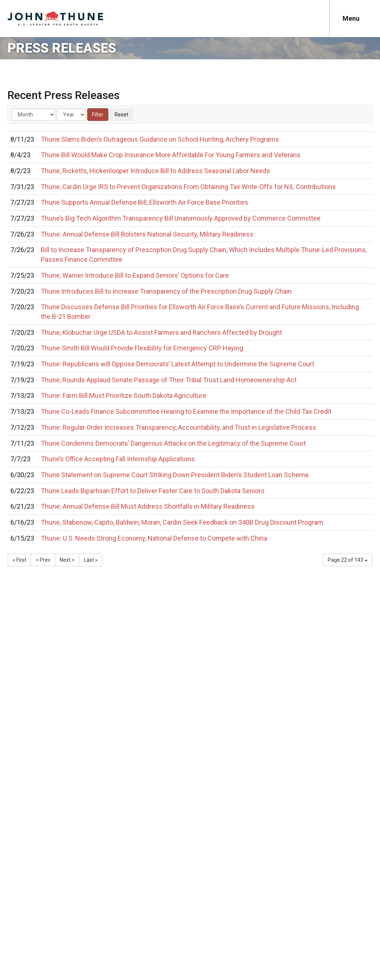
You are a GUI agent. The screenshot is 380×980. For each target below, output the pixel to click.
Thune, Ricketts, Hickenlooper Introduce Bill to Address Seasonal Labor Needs (155, 171)
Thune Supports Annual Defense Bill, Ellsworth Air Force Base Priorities (145, 202)
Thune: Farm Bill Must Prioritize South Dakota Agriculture (124, 395)
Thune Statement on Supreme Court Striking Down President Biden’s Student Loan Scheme (175, 475)
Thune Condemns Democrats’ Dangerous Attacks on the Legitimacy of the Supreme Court (173, 443)
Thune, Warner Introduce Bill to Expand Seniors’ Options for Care (135, 275)
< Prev (43, 560)
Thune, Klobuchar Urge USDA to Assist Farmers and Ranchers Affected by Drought (161, 332)
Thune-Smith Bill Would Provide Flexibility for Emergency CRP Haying (142, 348)
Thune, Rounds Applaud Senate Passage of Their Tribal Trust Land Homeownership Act (169, 380)
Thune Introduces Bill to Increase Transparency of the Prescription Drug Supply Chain (166, 291)
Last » (91, 560)
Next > (67, 560)
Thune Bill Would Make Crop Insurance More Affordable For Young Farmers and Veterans (171, 155)
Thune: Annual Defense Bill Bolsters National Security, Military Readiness (147, 234)
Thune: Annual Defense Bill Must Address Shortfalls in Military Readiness (148, 506)
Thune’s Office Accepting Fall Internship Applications (118, 459)
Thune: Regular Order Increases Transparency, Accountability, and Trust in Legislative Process (178, 427)
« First (19, 560)
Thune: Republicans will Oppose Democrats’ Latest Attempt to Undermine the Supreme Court (178, 364)
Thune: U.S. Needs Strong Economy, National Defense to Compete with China (154, 538)
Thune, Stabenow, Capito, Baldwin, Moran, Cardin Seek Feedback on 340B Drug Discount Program (182, 522)
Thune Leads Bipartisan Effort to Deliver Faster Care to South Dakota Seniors (153, 491)
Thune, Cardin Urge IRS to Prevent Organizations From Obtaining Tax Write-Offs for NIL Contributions (188, 187)
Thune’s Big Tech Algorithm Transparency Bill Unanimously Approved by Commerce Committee (181, 218)
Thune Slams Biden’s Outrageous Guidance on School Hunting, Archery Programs (160, 139)
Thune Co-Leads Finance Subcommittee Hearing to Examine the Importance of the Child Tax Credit (186, 411)
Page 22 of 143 (348, 560)
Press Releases (62, 48)
